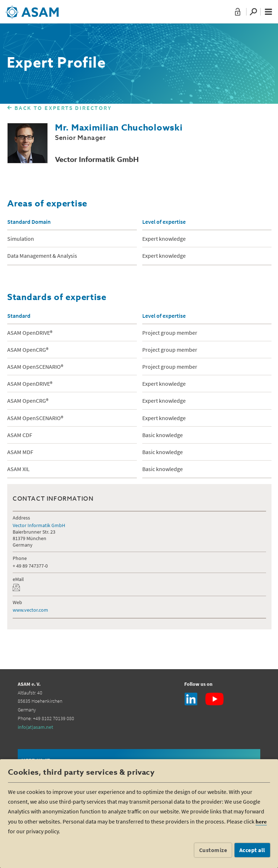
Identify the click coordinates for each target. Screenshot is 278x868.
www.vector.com (30, 610)
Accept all (252, 850)
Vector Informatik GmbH (39, 525)
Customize (213, 850)
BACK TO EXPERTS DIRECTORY (63, 108)
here (261, 822)
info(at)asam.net (35, 727)
